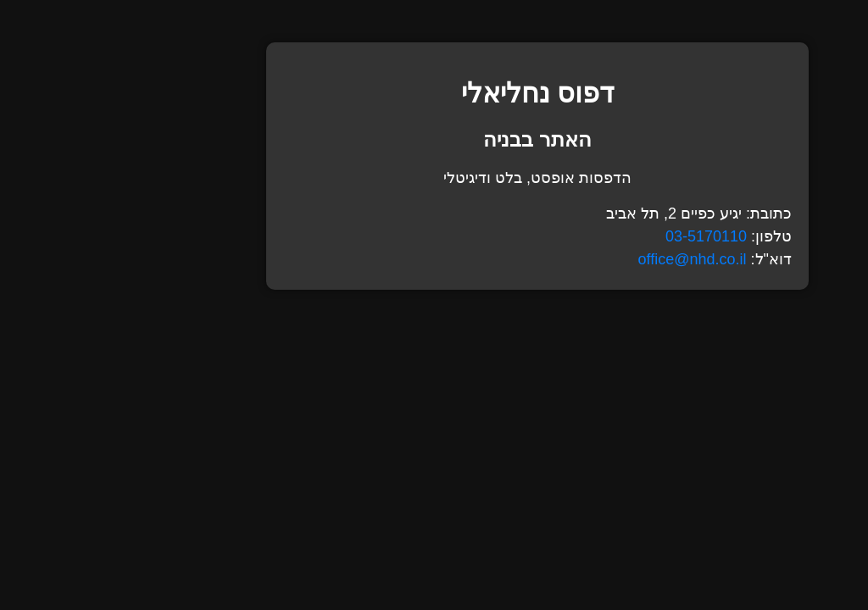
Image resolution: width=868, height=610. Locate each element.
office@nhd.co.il (589, 259)
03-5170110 (603, 236)
